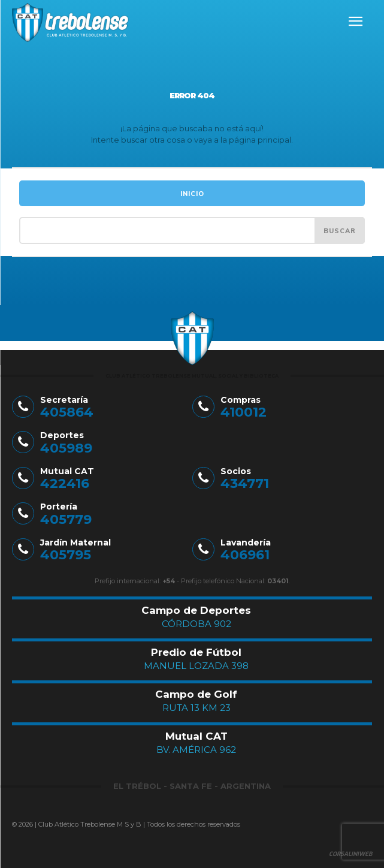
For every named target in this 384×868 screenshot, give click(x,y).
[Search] (340, 230)
